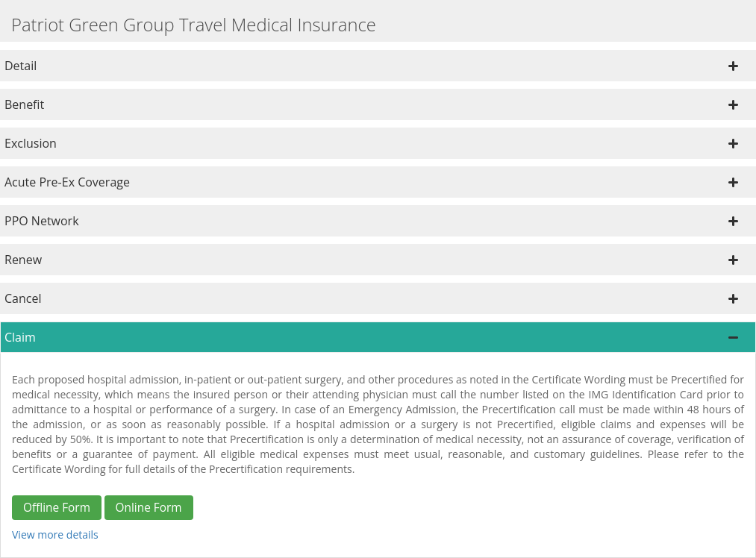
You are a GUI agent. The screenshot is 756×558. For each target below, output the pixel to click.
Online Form (149, 508)
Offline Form (57, 508)
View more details (55, 535)
